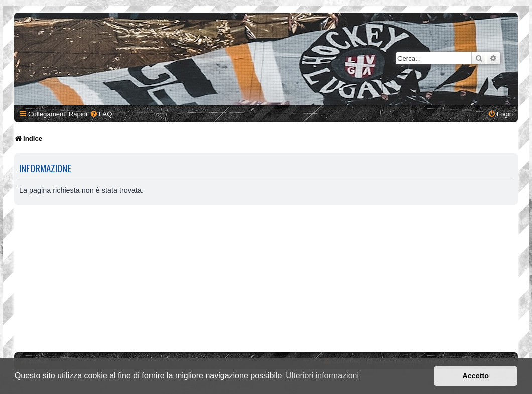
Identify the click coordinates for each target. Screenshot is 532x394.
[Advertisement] (268, 280)
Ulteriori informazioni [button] (322, 376)
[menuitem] (101, 114)
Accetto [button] (476, 376)
